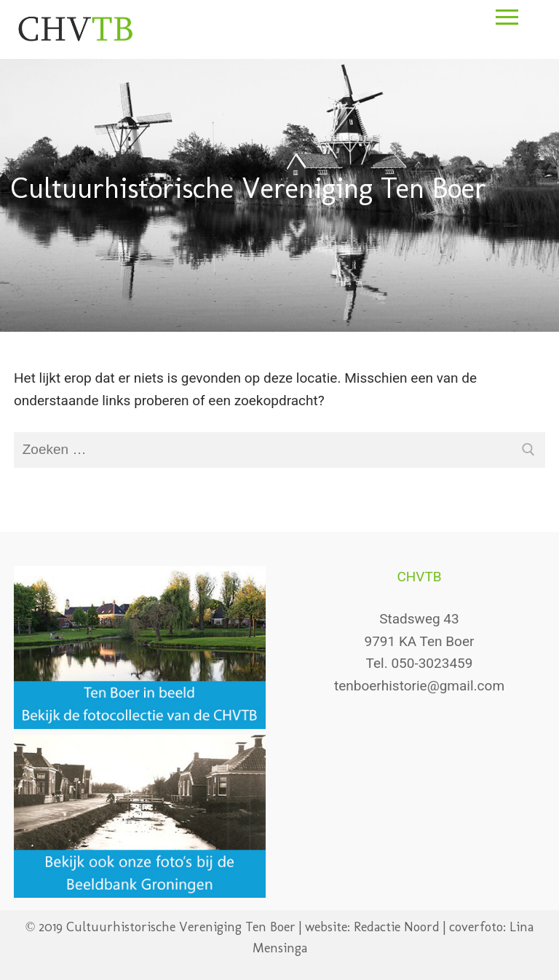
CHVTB (419, 577)
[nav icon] (507, 31)
